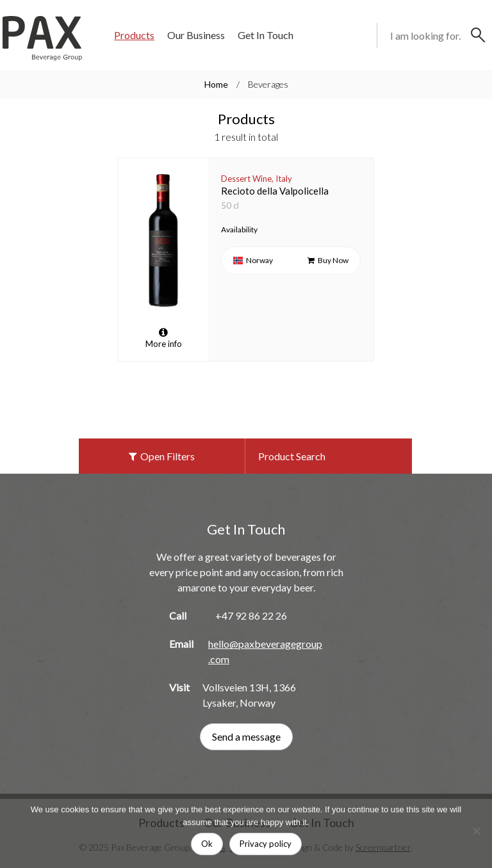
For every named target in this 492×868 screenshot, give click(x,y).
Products (134, 35)
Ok (207, 844)
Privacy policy (266, 844)
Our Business (196, 35)
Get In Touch (266, 35)
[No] (476, 831)
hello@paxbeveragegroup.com (265, 651)
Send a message (246, 736)
